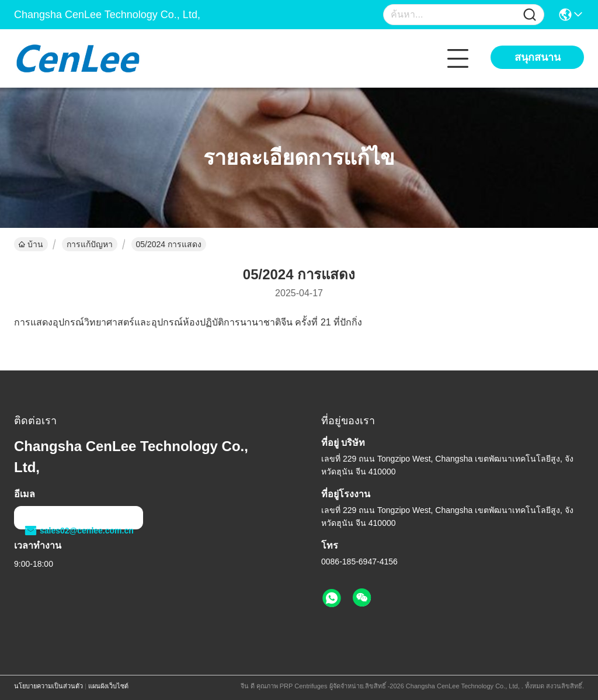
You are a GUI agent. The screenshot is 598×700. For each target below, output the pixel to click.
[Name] (530, 15)
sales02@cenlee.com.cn (79, 531)
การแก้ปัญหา (90, 244)
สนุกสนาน (538, 57)
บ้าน (31, 244)
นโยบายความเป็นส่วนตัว (48, 686)
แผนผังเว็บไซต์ (108, 686)
